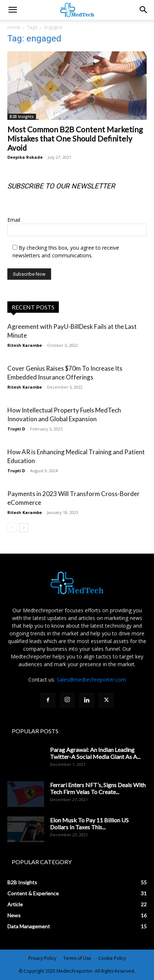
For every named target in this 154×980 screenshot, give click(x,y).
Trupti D (16, 429)
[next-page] (24, 528)
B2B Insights (22, 117)
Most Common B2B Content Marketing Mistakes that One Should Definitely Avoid (75, 138)
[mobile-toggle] (12, 10)
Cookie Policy (112, 958)
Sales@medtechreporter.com (91, 680)
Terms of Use (77, 958)
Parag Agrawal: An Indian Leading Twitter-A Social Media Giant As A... (95, 753)
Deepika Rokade (25, 157)
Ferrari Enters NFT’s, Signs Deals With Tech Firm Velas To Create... (98, 788)
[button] (144, 10)
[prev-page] (12, 528)
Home (14, 27)
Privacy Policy (42, 958)
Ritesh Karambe (25, 345)
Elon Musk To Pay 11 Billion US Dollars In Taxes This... (89, 823)
